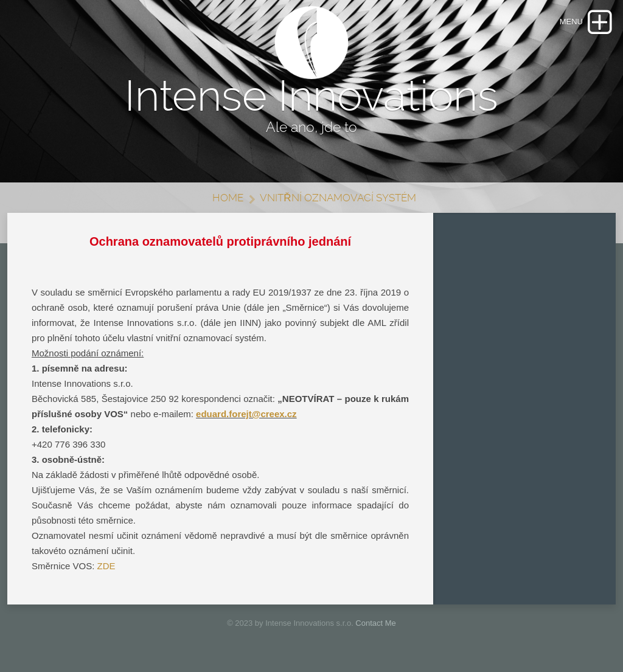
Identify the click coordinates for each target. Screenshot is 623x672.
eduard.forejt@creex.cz (246, 414)
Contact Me (375, 623)
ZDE (106, 566)
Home (228, 198)
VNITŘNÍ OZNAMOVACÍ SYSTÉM (338, 198)
